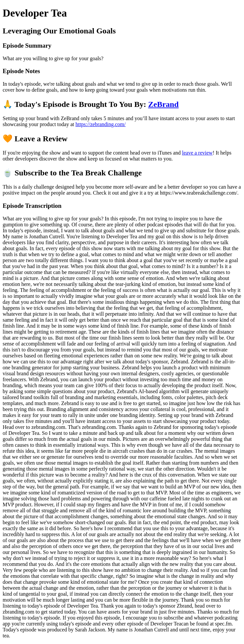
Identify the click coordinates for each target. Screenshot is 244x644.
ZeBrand (164, 104)
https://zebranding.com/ (101, 124)
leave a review (197, 153)
